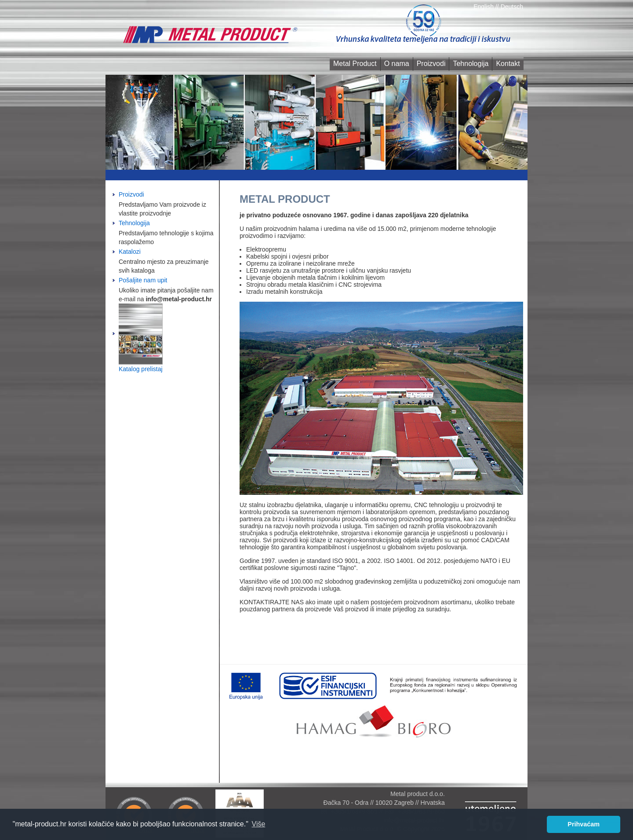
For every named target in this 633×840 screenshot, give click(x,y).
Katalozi (130, 252)
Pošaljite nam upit (143, 280)
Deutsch (512, 7)
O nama (397, 64)
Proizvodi (431, 64)
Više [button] (259, 824)
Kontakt (508, 64)
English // (487, 7)
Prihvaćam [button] (584, 824)
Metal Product (355, 64)
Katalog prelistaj (141, 369)
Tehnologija (471, 64)
